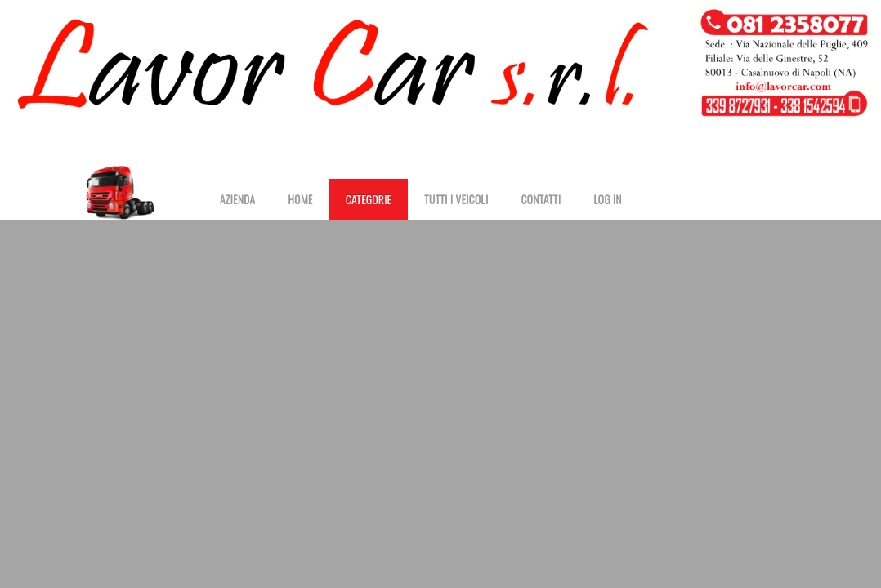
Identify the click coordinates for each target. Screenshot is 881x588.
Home (300, 199)
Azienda (237, 199)
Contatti (541, 199)
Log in (608, 199)
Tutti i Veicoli (456, 199)
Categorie (369, 199)
